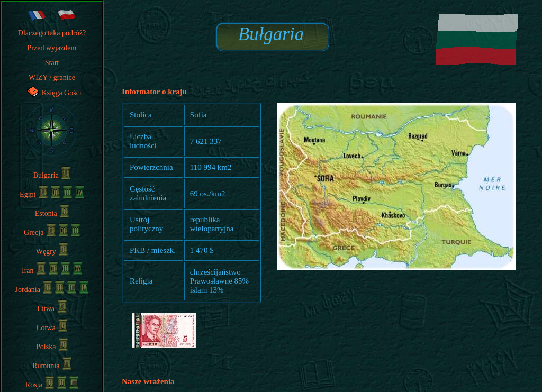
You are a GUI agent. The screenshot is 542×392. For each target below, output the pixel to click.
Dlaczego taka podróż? (52, 33)
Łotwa (52, 328)
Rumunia (52, 366)
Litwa (52, 309)
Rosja (40, 385)
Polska (52, 347)
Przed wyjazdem (52, 48)
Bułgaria (52, 175)
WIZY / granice (52, 78)
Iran (34, 271)
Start (52, 63)
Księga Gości (52, 93)
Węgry (52, 252)
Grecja (40, 233)
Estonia (52, 213)
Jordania (34, 290)
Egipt (34, 194)
